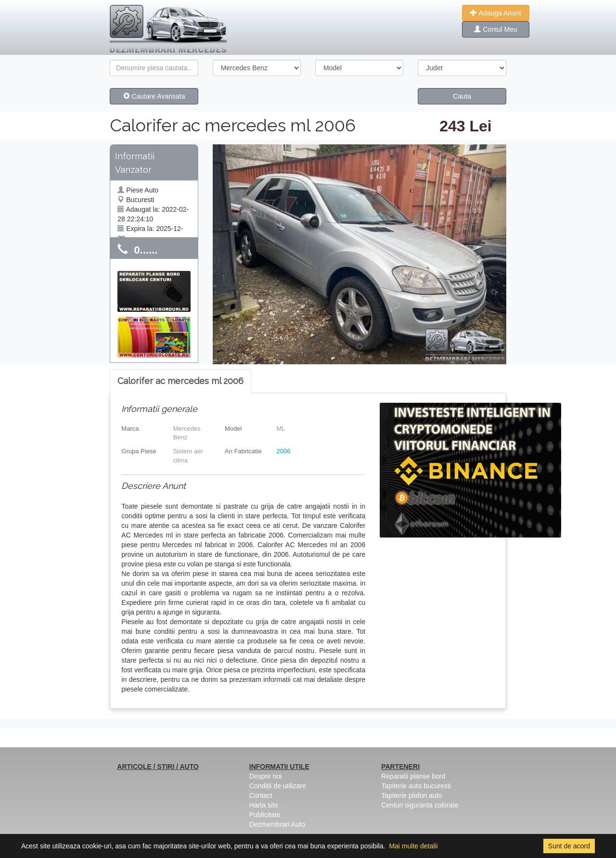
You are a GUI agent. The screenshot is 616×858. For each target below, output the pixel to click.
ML (281, 429)
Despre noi (266, 776)
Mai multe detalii (413, 846)
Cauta (462, 96)
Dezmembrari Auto (277, 824)
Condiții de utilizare (278, 786)
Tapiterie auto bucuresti (416, 786)
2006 (283, 451)
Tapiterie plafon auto (411, 795)
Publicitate (265, 815)
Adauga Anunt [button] (495, 13)
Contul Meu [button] (495, 29)
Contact (261, 795)
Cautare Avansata (154, 96)
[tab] (180, 381)
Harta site (264, 805)
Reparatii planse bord (413, 776)
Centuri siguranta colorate (420, 805)
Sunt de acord (569, 846)
